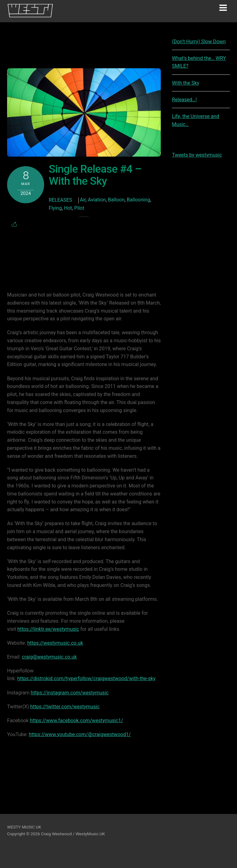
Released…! (184, 100)
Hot (68, 208)
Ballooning (139, 200)
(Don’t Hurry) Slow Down (199, 42)
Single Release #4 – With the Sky (95, 175)
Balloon (116, 200)
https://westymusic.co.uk (55, 643)
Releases (60, 200)
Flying (55, 208)
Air (83, 200)
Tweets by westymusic (197, 155)
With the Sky (185, 83)
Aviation (97, 200)
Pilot (79, 208)
